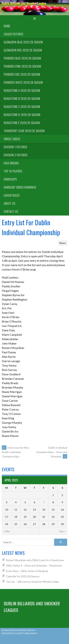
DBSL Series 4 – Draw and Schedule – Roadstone (34, 565)
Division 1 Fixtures (15, 147)
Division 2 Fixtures (16, 155)
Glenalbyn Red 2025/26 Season (23, 50)
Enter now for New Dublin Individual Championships (16, 452)
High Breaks (11, 163)
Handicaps (10, 179)
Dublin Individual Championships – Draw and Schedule (52, 452)
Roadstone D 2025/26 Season (22, 115)
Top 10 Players (13, 171)
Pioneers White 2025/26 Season (23, 82)
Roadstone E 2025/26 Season (22, 123)
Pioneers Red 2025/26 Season (22, 74)
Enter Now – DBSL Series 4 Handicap (27, 571)
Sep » (62, 531)
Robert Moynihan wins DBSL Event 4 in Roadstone (35, 560)
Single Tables (12, 139)
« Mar (7, 531)
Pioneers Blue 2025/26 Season (22, 58)
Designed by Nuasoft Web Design (19, 633)
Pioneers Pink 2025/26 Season (22, 66)
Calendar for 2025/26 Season (23, 576)
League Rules (12, 195)
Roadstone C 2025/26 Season (22, 107)
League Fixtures (13, 34)
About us (9, 203)
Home (7, 26)
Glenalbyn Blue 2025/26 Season (23, 42)
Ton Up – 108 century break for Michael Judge (32, 582)
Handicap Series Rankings (20, 187)
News (63, 243)
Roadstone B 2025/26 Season (22, 99)
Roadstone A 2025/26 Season (22, 91)
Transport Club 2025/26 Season (24, 131)
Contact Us (11, 211)
